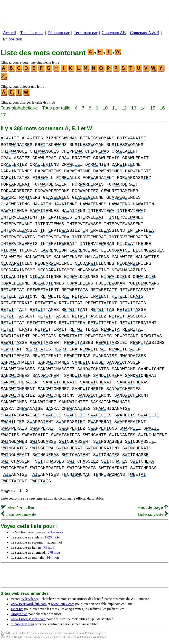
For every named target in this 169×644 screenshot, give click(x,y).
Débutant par (59, 33)
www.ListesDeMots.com (28, 619)
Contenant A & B (145, 33)
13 (134, 108)
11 (115, 108)
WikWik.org (30, 599)
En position (13, 39)
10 (105, 108)
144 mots (53, 557)
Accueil (9, 33)
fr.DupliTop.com (22, 624)
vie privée (101, 633)
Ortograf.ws (19, 614)
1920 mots (52, 537)
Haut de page (153, 507)
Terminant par (86, 33)
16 (162, 108)
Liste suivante (153, 514)
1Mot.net (17, 609)
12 (124, 108)
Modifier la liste (18, 508)
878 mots (54, 552)
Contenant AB (114, 33)
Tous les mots (32, 33)
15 (153, 108)
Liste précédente (19, 514)
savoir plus (78, 633)
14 (143, 108)
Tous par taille (56, 108)
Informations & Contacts (93, 637)
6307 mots (56, 532)
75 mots (49, 547)
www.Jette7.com (63, 604)
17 (3, 115)
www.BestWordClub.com (29, 604)
